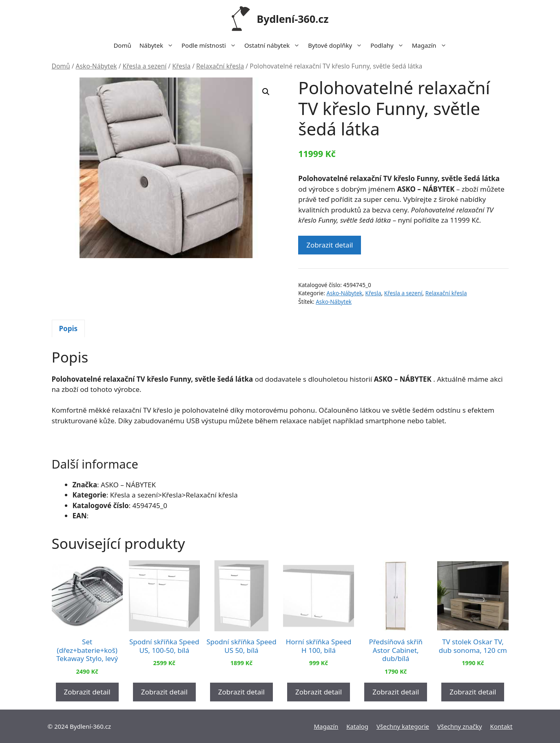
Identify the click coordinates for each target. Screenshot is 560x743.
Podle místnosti (211, 45)
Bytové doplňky (337, 45)
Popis (69, 328)
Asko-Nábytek (96, 66)
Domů (122, 45)
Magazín (431, 45)
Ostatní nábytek (274, 45)
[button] (266, 92)
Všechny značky (460, 726)
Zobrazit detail (330, 245)
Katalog (357, 726)
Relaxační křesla (220, 66)
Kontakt (501, 726)
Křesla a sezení (145, 66)
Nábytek (158, 45)
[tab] (69, 329)
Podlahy (389, 45)
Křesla (181, 66)
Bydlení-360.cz (293, 19)
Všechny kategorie (403, 726)
